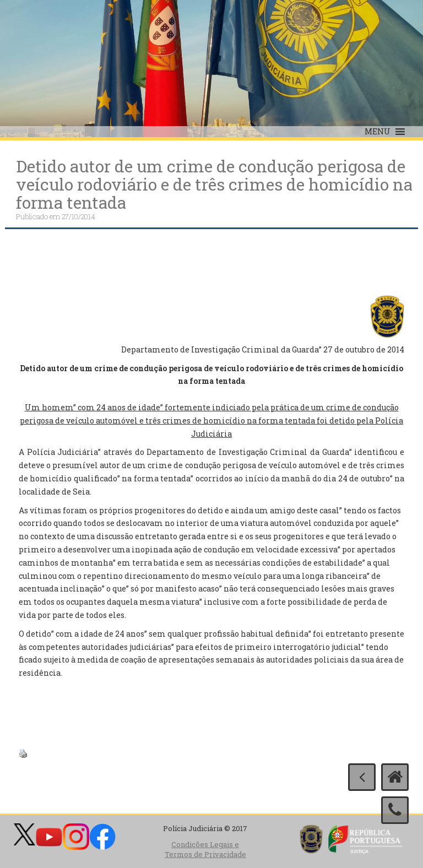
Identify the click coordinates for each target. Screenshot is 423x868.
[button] (378, 132)
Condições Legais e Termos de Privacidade (205, 850)
